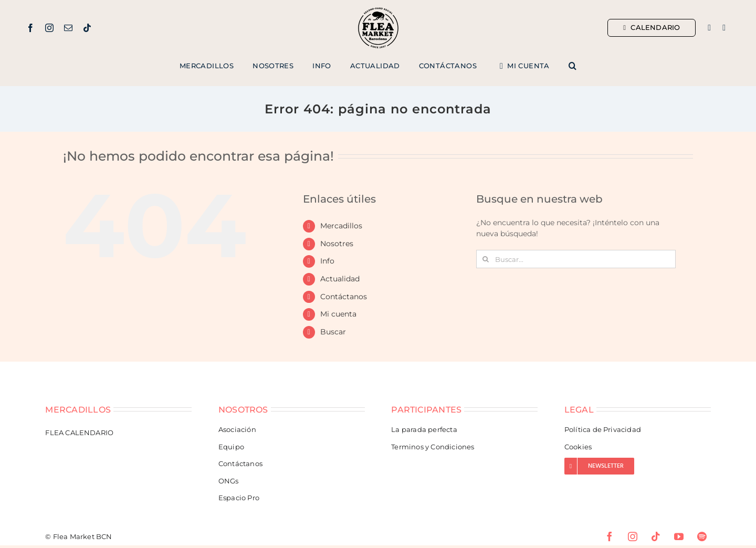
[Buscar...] (576, 259)
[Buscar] (485, 259)
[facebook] (30, 28)
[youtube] (679, 536)
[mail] (68, 28)
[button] (573, 66)
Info (327, 261)
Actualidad (340, 279)
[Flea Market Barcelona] (378, 10)
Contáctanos (344, 297)
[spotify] (702, 536)
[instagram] (49, 28)
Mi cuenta (338, 314)
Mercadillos (341, 226)
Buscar (333, 332)
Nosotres (337, 244)
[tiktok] (87, 28)
